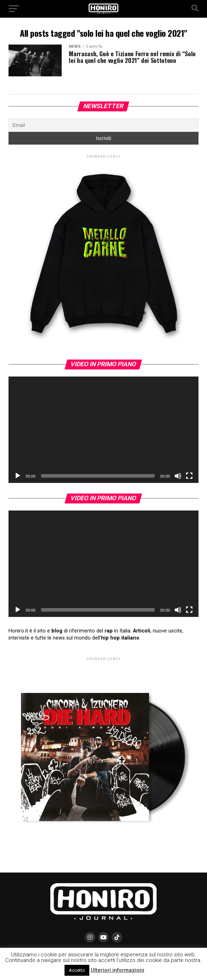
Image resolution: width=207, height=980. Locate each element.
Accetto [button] (77, 970)
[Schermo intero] (189, 476)
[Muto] (178, 476)
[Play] (18, 476)
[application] (103, 430)
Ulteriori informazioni (118, 970)
